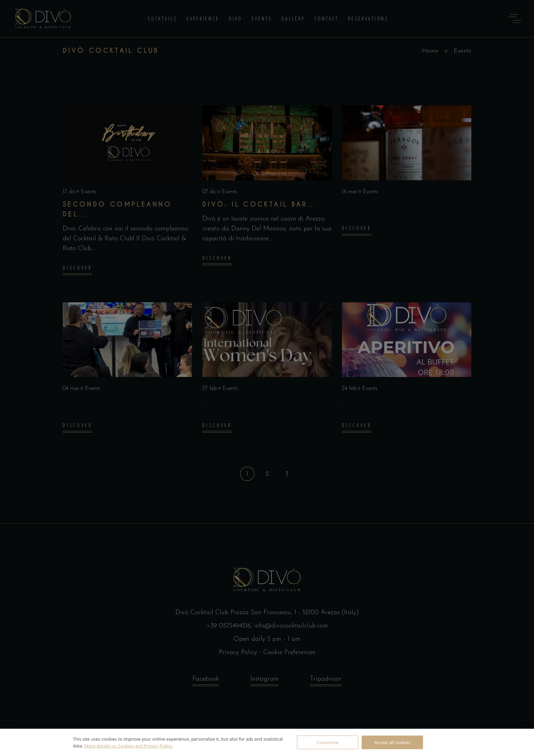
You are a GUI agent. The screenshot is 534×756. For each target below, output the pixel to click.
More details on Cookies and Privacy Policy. (129, 746)
